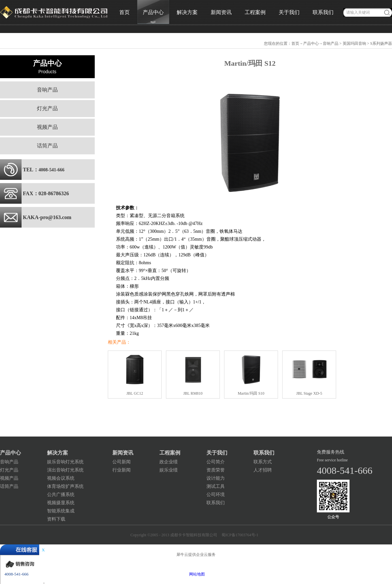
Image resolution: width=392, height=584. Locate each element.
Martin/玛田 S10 (251, 393)
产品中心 (311, 43)
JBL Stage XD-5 (309, 393)
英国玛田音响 (354, 43)
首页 (124, 12)
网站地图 (196, 574)
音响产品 (331, 43)
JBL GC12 (135, 393)
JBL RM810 (193, 393)
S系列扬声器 (381, 43)
